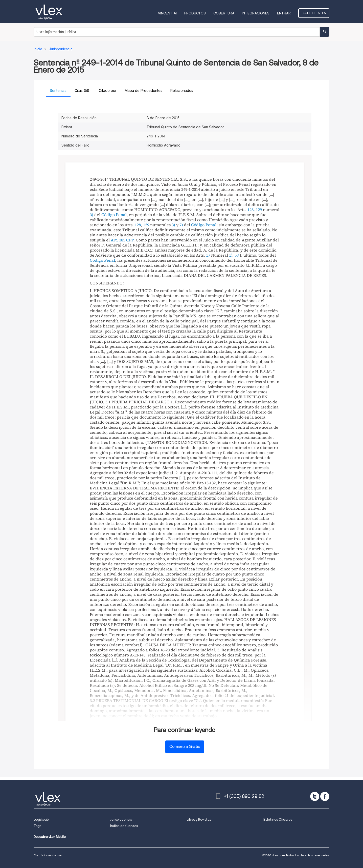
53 (237, 255)
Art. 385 (118, 240)
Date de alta (314, 13)
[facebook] (325, 796)
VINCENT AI (167, 13)
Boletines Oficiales (278, 820)
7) (181, 225)
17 (208, 255)
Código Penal (114, 215)
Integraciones (256, 13)
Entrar (284, 13)
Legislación (42, 820)
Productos (195, 13)
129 (259, 210)
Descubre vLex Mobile (50, 837)
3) (92, 215)
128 (251, 210)
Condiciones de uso (48, 855)
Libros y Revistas (199, 820)
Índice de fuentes (124, 826)
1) (231, 255)
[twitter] (315, 796)
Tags (37, 826)
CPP (130, 240)
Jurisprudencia (121, 820)
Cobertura (224, 13)
